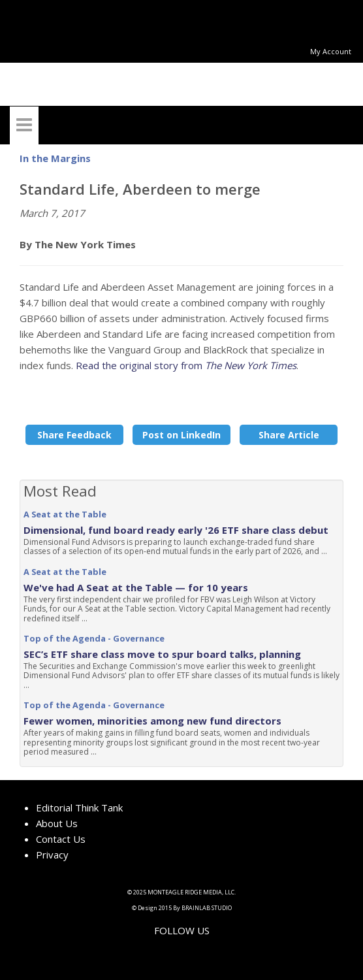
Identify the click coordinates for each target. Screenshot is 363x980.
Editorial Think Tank (79, 808)
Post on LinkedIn (181, 435)
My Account (331, 51)
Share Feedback (74, 435)
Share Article (289, 435)
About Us (57, 823)
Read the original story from (186, 365)
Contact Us (61, 839)
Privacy (52, 855)
